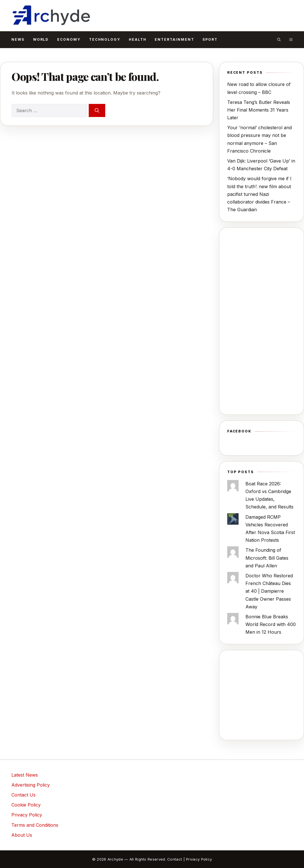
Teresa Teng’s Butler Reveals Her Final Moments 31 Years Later (259, 110)
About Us (22, 835)
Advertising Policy (31, 785)
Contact (175, 859)
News (18, 39)
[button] (279, 40)
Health (138, 39)
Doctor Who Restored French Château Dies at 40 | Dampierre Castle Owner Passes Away (269, 591)
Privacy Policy (27, 815)
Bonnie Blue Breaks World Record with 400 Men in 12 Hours (271, 624)
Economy (69, 39)
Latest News (25, 775)
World (41, 39)
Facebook (239, 431)
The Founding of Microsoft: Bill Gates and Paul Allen (267, 558)
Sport (210, 39)
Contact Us (23, 795)
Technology (105, 39)
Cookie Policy (26, 805)
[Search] (97, 110)
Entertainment (174, 39)
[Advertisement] (261, 321)
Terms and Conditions (35, 825)
